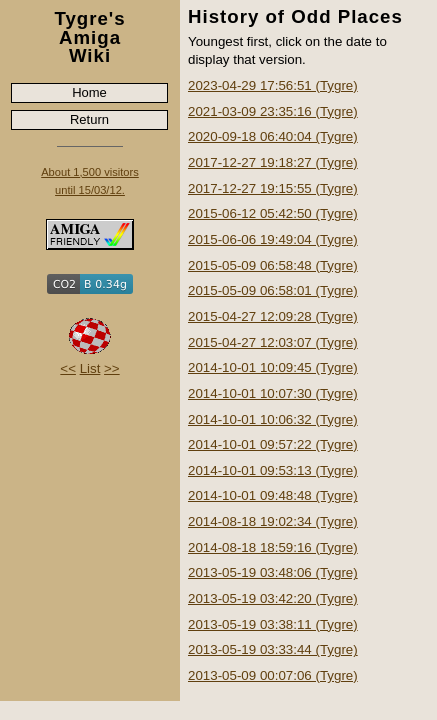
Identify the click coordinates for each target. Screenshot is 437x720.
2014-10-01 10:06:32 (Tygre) (273, 419)
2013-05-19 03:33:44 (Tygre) (273, 649)
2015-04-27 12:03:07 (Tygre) (273, 342)
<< (68, 368)
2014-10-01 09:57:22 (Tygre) (273, 444)
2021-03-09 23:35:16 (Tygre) (273, 111)
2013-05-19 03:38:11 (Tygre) (273, 624)
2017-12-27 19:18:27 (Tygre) (273, 162)
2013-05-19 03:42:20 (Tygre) (273, 598)
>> (112, 368)
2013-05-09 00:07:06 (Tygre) (273, 675)
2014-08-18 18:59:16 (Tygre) (273, 547)
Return (89, 119)
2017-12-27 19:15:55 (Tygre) (273, 188)
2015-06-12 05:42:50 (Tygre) (273, 213)
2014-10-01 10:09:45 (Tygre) (273, 367)
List (90, 368)
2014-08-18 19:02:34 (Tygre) (273, 521)
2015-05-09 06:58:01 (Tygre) (273, 290)
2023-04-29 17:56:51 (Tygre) (273, 85)
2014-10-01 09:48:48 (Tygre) (273, 495)
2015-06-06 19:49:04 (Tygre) (273, 239)
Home (89, 92)
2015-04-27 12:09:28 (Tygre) (273, 316)
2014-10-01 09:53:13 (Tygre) (273, 470)
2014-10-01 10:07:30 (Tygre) (273, 393)
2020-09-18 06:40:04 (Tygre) (273, 136)
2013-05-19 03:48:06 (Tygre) (273, 572)
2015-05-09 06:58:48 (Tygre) (273, 265)
